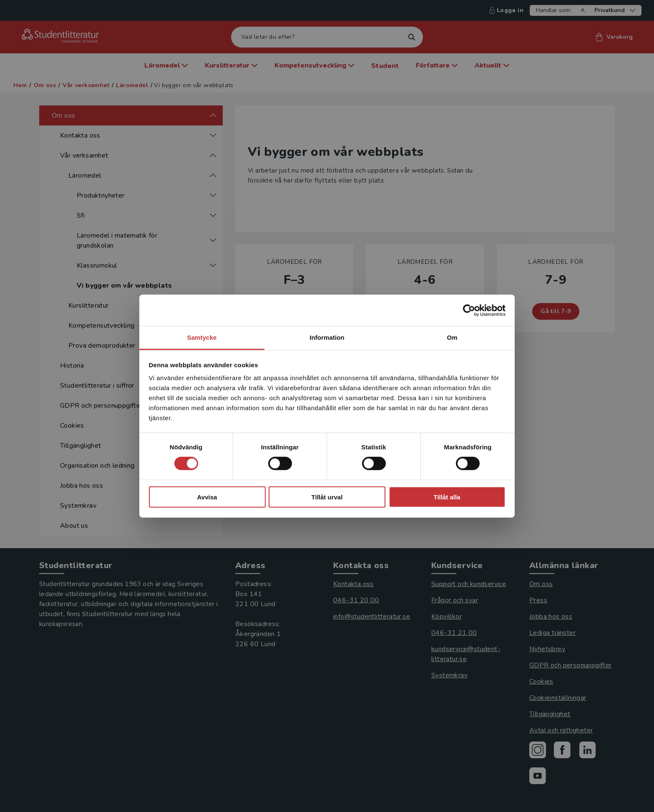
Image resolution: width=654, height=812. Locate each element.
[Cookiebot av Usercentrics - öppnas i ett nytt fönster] (469, 310)
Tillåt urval (327, 497)
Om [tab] (452, 337)
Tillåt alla (447, 497)
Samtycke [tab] (202, 337)
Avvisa (207, 497)
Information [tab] (327, 337)
